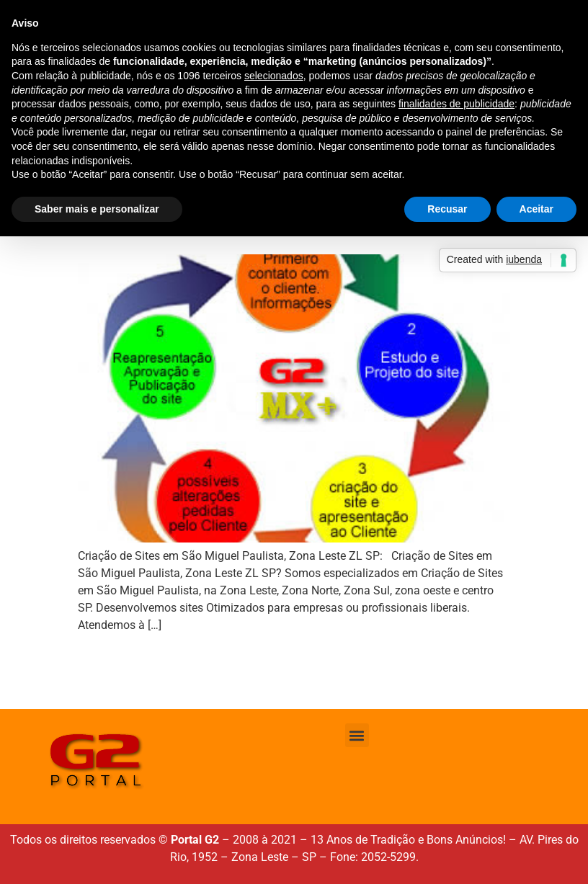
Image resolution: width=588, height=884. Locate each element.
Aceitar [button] (536, 209)
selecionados (274, 76)
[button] (357, 735)
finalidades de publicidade (456, 104)
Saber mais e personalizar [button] (97, 209)
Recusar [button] (447, 209)
